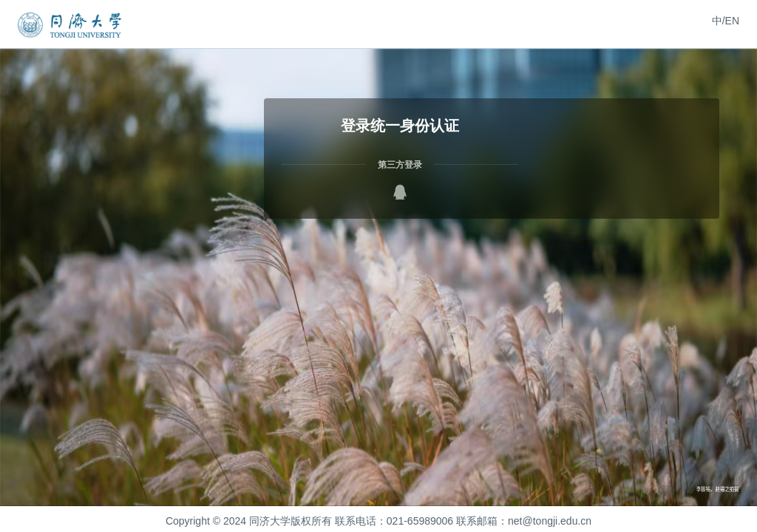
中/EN (726, 21)
